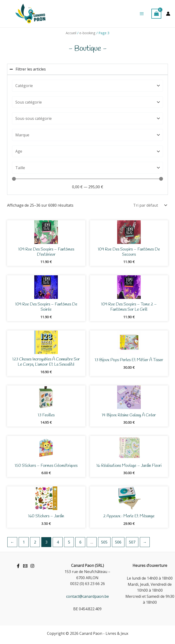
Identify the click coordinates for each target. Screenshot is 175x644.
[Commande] (149, 205)
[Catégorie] (87, 86)
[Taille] (87, 168)
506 (118, 542)
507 (132, 542)
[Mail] (25, 566)
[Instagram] (32, 566)
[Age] (87, 151)
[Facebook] (18, 566)
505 (104, 542)
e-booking (87, 33)
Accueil (71, 33)
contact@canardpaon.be (87, 596)
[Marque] (87, 135)
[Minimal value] (87, 179)
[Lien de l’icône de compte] (168, 14)
